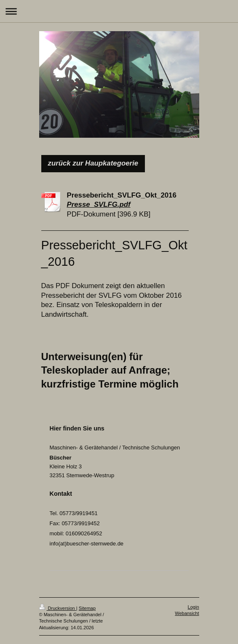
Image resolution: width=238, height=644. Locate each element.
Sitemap (87, 608)
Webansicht (187, 613)
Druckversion (58, 608)
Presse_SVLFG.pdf (99, 204)
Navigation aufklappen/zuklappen (119, 11)
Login (194, 607)
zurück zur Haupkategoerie (93, 163)
